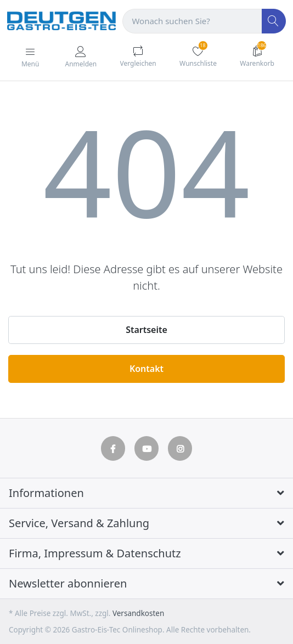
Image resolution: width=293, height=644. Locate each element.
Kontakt (146, 369)
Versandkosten (138, 613)
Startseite (146, 330)
